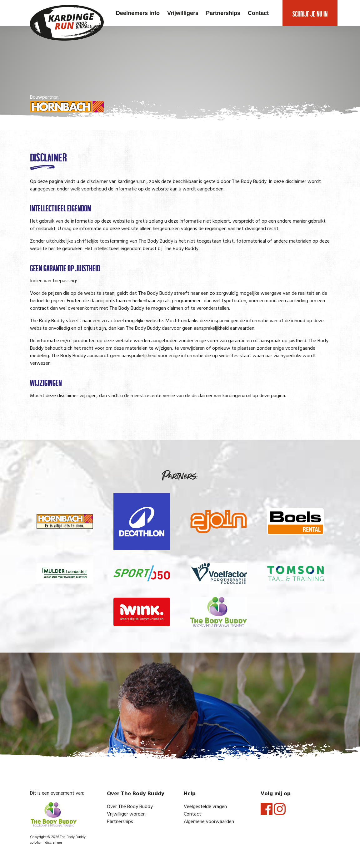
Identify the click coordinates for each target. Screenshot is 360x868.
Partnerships (223, 13)
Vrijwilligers (183, 13)
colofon (36, 843)
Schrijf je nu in (310, 13)
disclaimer (54, 843)
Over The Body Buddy (130, 807)
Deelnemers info (138, 13)
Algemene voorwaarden (209, 822)
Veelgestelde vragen (205, 807)
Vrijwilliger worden (126, 814)
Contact (258, 13)
